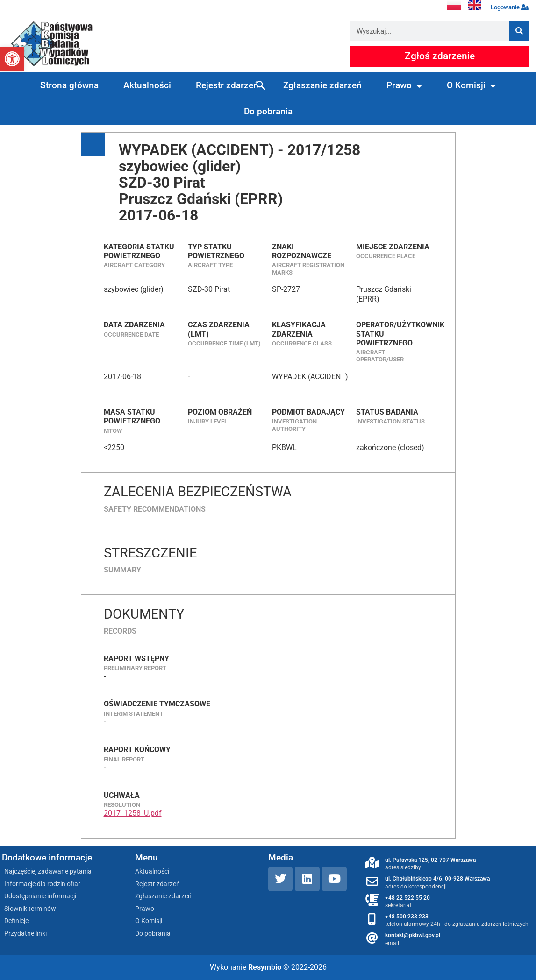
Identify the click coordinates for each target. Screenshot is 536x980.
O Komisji (471, 86)
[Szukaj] (519, 31)
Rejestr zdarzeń (227, 85)
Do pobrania (268, 111)
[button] (12, 59)
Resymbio (265, 967)
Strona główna (69, 85)
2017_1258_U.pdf (133, 813)
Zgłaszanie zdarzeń (322, 85)
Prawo (404, 86)
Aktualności (147, 85)
